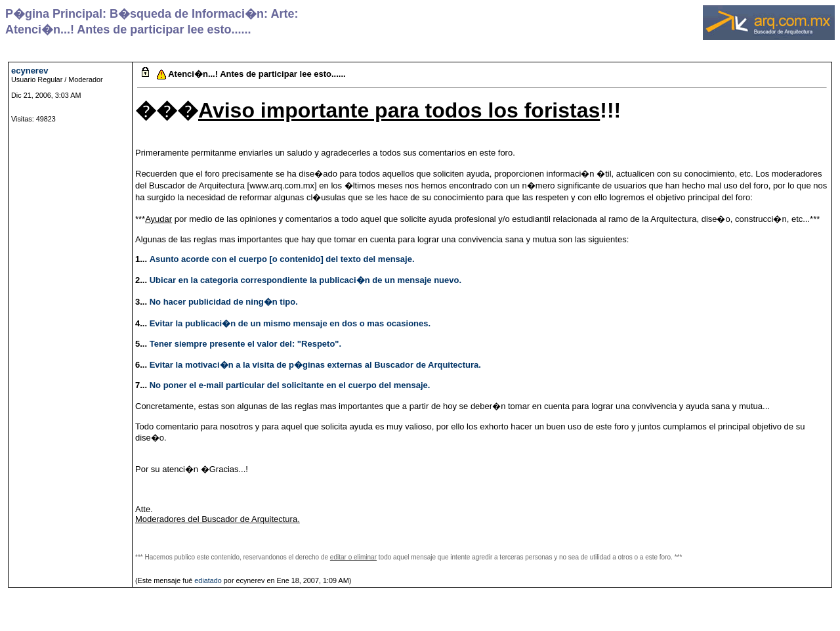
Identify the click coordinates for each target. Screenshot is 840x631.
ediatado (208, 580)
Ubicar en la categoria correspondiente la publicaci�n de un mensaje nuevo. (305, 280)
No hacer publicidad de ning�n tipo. (224, 302)
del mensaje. (388, 259)
